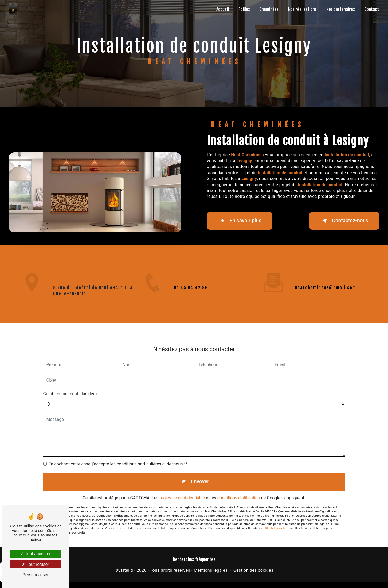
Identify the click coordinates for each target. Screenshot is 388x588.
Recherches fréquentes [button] (194, 559)
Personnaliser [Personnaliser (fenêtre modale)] (36, 575)
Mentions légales (210, 570)
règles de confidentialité (182, 493)
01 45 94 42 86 (191, 292)
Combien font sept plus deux (70, 389)
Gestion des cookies (253, 570)
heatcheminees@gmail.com (326, 283)
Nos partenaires (341, 9)
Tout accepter (35, 554)
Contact (372, 9)
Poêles (244, 9)
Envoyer (200, 477)
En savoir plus (240, 221)
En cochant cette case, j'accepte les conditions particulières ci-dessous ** (118, 459)
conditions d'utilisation (239, 493)
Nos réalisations (302, 9)
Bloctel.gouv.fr (275, 524)
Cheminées (269, 9)
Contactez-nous (344, 221)
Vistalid (126, 570)
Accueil (223, 9)
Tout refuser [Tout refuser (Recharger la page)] (36, 564)
